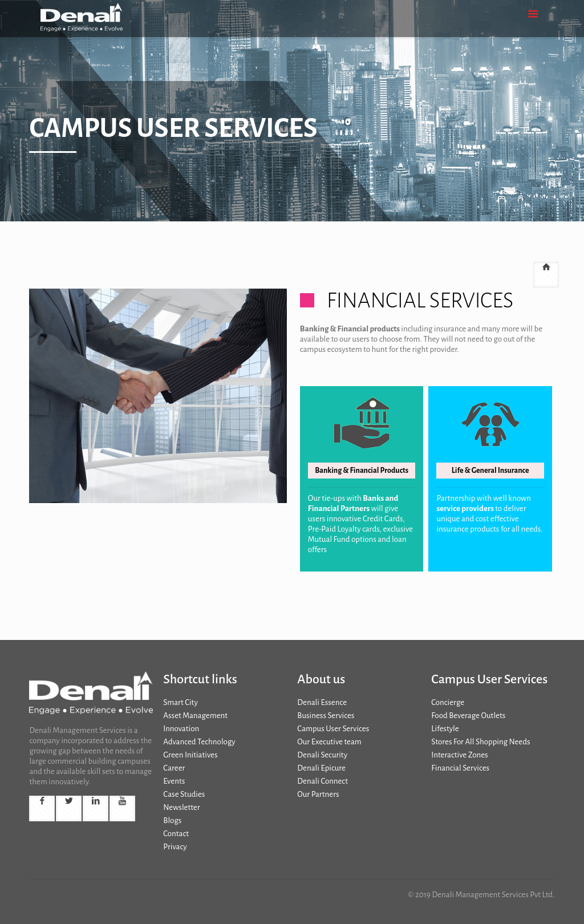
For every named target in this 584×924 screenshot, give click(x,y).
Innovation (181, 729)
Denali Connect (323, 781)
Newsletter (181, 807)
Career (174, 768)
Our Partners (318, 794)
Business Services (326, 716)
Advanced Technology (199, 742)
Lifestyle (445, 729)
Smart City (180, 702)
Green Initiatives (190, 755)
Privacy (175, 847)
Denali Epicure (321, 768)
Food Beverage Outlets (468, 716)
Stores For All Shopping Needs (480, 742)
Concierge (448, 702)
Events (174, 781)
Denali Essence (322, 702)
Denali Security (322, 755)
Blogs (172, 820)
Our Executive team (329, 742)
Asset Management (195, 716)
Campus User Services (333, 729)
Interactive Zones (459, 755)
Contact (176, 834)
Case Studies (184, 794)
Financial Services (460, 768)
